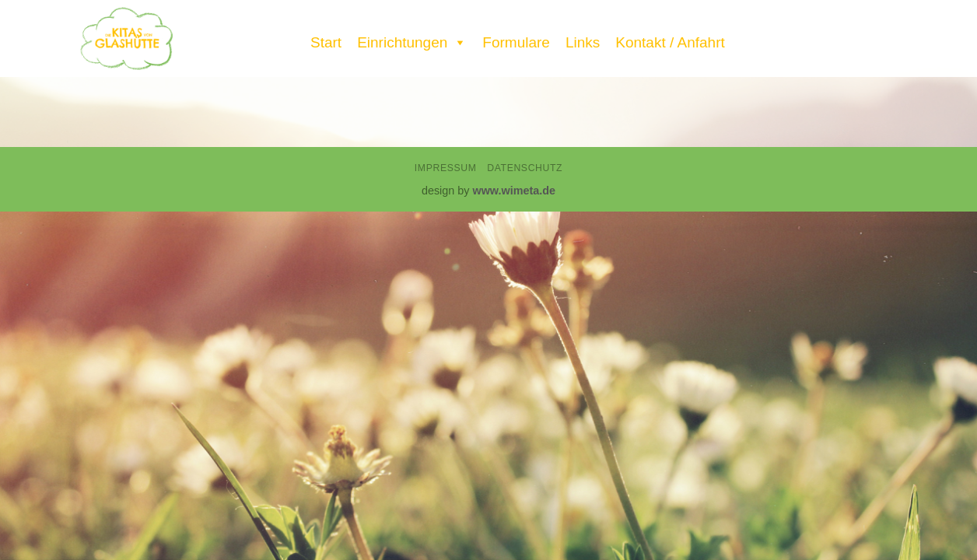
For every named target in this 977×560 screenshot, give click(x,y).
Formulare (516, 42)
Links (583, 42)
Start (326, 42)
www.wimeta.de (514, 191)
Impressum (446, 168)
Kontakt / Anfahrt (670, 42)
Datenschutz (525, 168)
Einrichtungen (412, 39)
